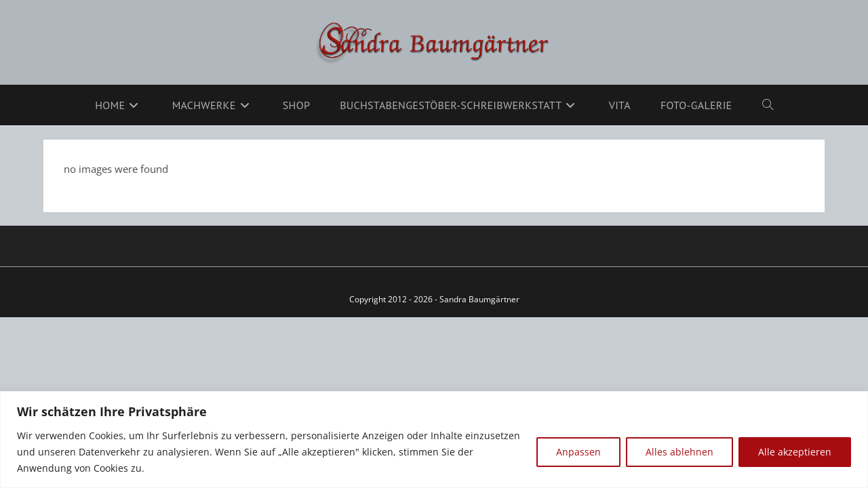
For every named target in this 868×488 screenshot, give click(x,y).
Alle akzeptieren (795, 452)
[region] (434, 440)
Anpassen (578, 452)
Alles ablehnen (679, 452)
